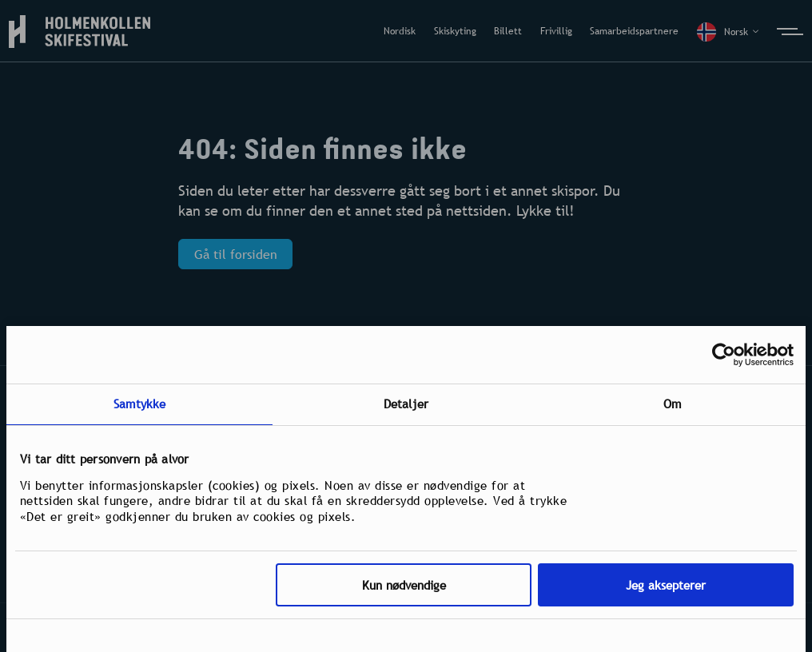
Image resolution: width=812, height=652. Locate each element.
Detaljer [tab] (406, 404)
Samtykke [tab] (139, 404)
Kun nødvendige (404, 585)
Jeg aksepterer (666, 585)
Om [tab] (672, 404)
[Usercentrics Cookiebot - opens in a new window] (724, 355)
